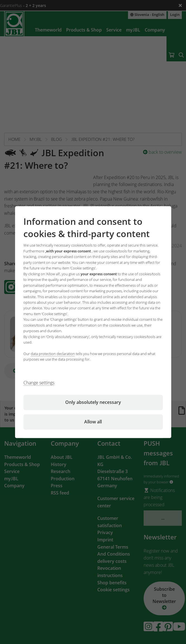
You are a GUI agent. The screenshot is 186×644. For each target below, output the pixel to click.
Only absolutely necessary (93, 402)
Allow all (93, 422)
